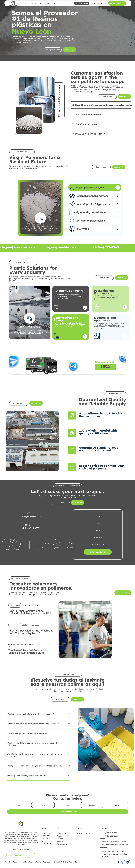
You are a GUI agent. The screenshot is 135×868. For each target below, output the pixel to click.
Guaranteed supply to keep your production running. (99, 449)
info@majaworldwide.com (35, 516)
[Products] (117, 805)
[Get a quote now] (117, 3)
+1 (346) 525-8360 (31, 528)
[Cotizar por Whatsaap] (53, 50)
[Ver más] (70, 50)
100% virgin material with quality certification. (98, 432)
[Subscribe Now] (21, 855)
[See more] (125, 97)
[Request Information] (68, 812)
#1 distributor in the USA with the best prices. (101, 415)
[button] (82, 3)
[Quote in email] (107, 97)
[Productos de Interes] (98, 544)
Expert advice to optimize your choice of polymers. (102, 467)
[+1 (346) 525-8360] (99, 3)
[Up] (118, 188)
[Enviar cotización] (98, 552)
